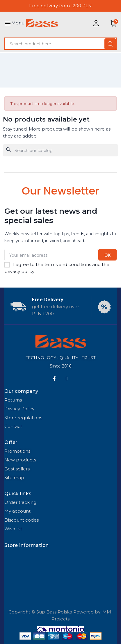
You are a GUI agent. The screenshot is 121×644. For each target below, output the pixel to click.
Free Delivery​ (48, 300)
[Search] (61, 150)
